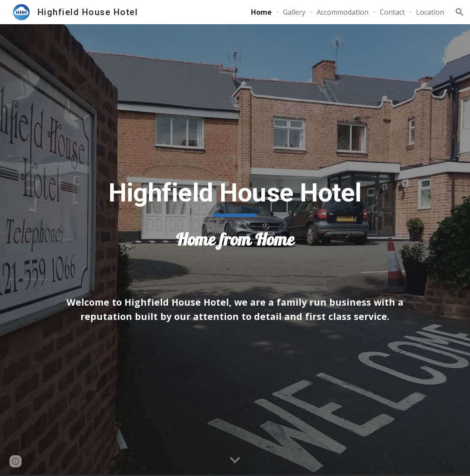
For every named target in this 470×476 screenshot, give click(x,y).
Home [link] (261, 12)
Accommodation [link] (343, 12)
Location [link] (430, 12)
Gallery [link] (294, 12)
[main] (235, 218)
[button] (460, 12)
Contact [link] (392, 12)
